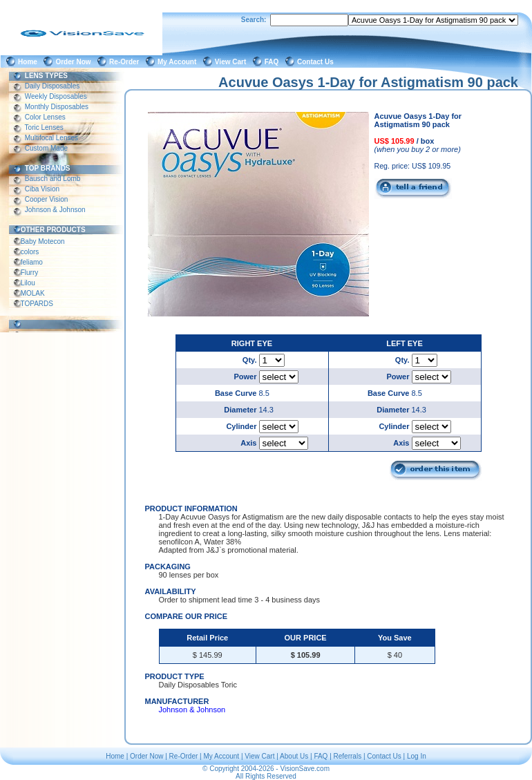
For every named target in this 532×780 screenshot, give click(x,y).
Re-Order (126, 62)
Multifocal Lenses (51, 138)
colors (30, 252)
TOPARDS (37, 304)
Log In (417, 756)
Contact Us (317, 62)
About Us (294, 756)
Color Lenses (45, 117)
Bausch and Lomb (53, 179)
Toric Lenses (44, 127)
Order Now (75, 62)
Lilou (28, 283)
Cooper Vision (46, 199)
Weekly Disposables (56, 96)
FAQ (274, 62)
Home (29, 62)
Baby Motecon (42, 241)
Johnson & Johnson (55, 210)
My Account (179, 62)
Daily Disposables (52, 86)
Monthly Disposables (57, 107)
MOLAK (33, 293)
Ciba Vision (42, 189)
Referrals (348, 756)
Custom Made (46, 148)
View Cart (232, 62)
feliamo (32, 262)
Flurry (29, 273)
